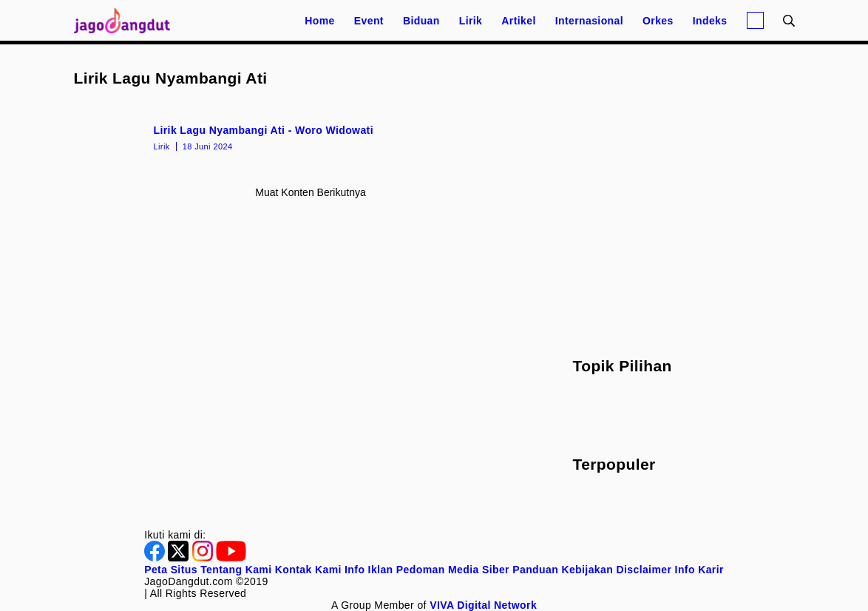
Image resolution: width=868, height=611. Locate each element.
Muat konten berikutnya (310, 192)
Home (320, 21)
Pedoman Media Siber (453, 570)
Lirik (471, 21)
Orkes (658, 21)
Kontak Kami (308, 570)
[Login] (755, 20)
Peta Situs (171, 570)
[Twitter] (180, 558)
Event (369, 21)
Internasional (589, 21)
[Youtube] (231, 558)
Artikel (518, 21)
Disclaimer (644, 570)
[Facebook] (156, 558)
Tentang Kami (236, 570)
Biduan (421, 21)
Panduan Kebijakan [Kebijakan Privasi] (563, 570)
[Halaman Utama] (127, 20)
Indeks (710, 21)
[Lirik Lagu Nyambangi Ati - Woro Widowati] (311, 137)
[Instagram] (204, 558)
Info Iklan (369, 570)
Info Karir (699, 570)
